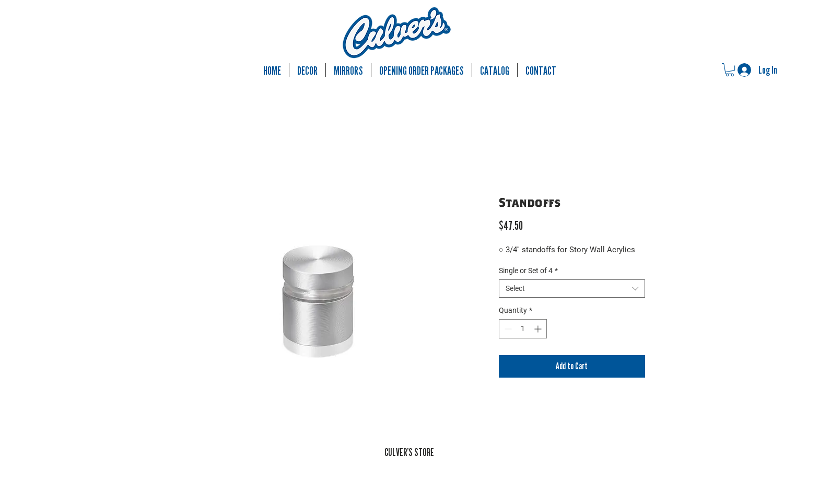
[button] (730, 70)
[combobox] (572, 289)
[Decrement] (507, 329)
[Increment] (539, 329)
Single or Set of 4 (528, 271)
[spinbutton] (523, 329)
